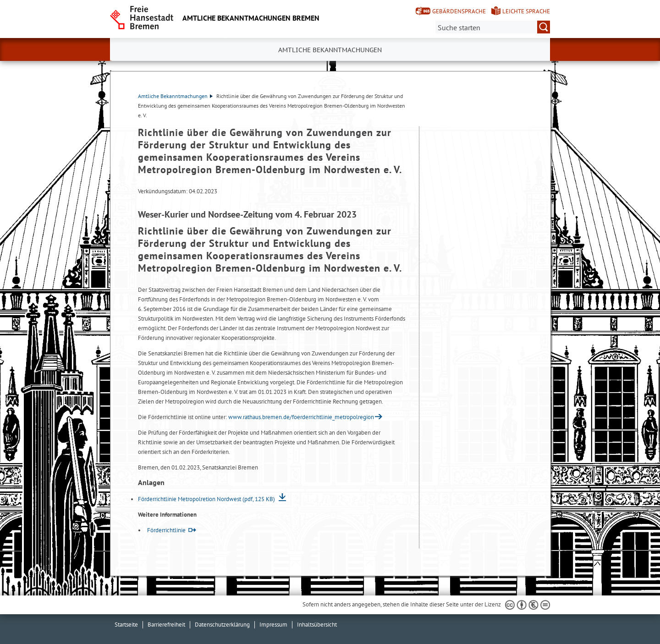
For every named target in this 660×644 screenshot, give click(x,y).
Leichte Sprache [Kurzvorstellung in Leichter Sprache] (526, 11)
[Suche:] (493, 27)
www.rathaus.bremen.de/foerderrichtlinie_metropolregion (301, 417)
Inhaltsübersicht (317, 625)
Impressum (273, 625)
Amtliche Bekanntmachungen (175, 96)
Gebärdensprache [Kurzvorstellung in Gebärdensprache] (459, 11)
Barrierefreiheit (166, 625)
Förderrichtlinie (166, 530)
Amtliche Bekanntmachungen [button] (330, 50)
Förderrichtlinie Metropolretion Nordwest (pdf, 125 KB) (207, 499)
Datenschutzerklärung (222, 625)
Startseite (126, 625)
